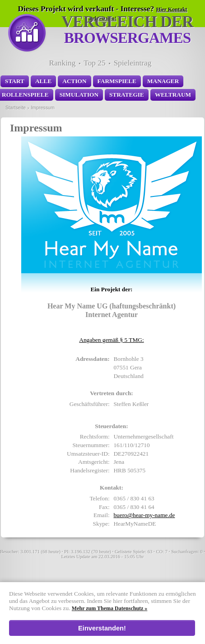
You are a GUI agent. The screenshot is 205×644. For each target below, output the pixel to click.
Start (15, 81)
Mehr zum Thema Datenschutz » (110, 608)
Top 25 (94, 63)
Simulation (79, 95)
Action (74, 81)
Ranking (63, 63)
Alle (43, 81)
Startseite (16, 107)
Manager (163, 81)
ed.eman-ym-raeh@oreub (144, 515)
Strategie (127, 95)
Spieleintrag (133, 63)
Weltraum (173, 95)
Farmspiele (117, 81)
